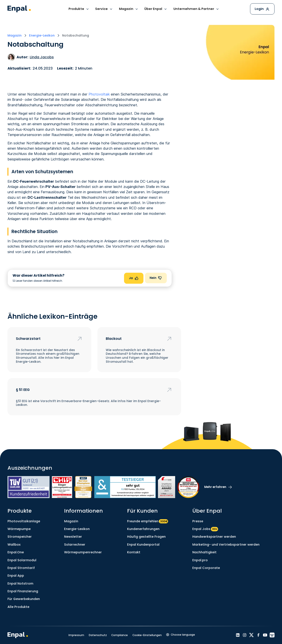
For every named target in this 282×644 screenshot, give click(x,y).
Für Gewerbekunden (24, 599)
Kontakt (134, 552)
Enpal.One (16, 552)
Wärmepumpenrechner (83, 552)
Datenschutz (98, 635)
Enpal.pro (200, 560)
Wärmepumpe (19, 529)
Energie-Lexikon (77, 529)
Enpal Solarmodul (22, 560)
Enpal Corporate (206, 568)
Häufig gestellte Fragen (146, 537)
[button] (79, 9)
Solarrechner (75, 545)
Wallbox (14, 545)
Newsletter (73, 537)
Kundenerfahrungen (143, 529)
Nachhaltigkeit (204, 552)
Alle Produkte (18, 607)
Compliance (120, 635)
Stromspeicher (20, 537)
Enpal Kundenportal (143, 545)
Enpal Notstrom (20, 583)
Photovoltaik (99, 94)
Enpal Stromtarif (21, 568)
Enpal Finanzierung (23, 591)
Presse (198, 521)
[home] (19, 9)
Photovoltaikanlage (24, 521)
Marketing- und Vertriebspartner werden (226, 545)
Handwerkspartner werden (214, 537)
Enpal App (16, 576)
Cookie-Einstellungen (147, 635)
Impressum (76, 635)
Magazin (71, 521)
